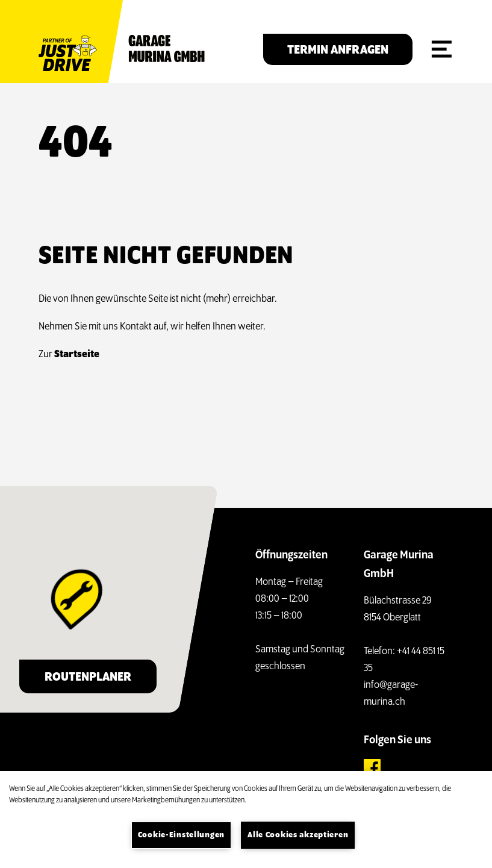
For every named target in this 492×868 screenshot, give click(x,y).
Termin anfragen (338, 50)
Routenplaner (88, 677)
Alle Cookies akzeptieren (298, 835)
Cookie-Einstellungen (181, 835)
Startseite (77, 354)
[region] (246, 820)
